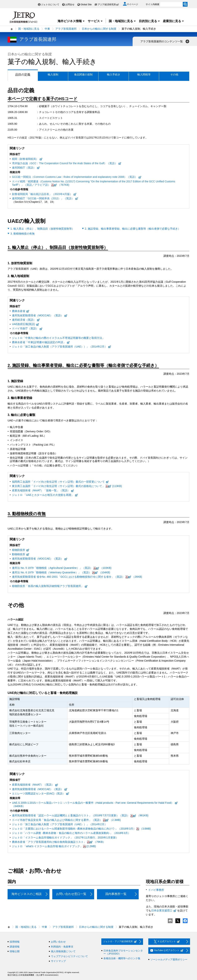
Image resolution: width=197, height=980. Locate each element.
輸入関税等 (144, 74)
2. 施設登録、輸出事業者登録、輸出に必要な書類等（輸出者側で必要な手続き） (133, 229)
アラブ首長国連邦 (66, 29)
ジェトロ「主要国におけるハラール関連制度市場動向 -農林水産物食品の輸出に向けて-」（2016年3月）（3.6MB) (81, 829)
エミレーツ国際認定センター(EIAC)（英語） (41, 793)
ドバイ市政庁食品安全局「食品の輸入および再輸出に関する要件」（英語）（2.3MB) (66, 820)
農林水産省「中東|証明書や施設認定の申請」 (41, 342)
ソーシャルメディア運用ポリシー (169, 959)
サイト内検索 (152, 4)
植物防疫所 (21, 550)
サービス (95, 21)
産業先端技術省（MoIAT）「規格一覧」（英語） (43, 490)
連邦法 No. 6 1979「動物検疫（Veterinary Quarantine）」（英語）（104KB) (61, 572)
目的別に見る (149, 21)
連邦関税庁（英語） (26, 168)
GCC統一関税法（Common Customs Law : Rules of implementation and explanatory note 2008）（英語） (77, 177)
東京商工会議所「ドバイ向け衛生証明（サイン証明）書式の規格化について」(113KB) (67, 486)
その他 (174, 74)
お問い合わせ (58, 942)
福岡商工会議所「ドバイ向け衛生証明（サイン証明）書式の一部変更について (60, 482)
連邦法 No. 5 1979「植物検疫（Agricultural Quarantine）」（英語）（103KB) (62, 568)
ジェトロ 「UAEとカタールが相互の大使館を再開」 (45, 495)
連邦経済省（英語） (26, 320)
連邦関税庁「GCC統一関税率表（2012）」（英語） (45, 198)
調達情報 (15, 947)
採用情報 (15, 942)
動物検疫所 (21, 554)
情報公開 (15, 951)
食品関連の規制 (83, 74)
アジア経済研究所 (108, 5)
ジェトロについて (50, 5)
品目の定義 (19, 75)
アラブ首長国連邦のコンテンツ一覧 (165, 41)
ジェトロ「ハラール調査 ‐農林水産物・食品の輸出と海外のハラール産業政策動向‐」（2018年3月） (71, 833)
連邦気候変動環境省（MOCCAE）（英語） (40, 315)
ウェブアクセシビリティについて (69, 956)
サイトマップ (58, 961)
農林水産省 (21, 311)
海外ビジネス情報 (71, 21)
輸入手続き (114, 74)
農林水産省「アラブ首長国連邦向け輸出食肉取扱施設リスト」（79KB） (59, 842)
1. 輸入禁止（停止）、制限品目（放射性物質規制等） (42, 229)
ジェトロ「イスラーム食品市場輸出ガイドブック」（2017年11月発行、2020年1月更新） (65, 838)
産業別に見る (174, 21)
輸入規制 (53, 74)
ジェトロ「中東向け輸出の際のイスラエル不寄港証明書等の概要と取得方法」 (58, 338)
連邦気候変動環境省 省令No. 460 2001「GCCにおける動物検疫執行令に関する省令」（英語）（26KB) (77, 577)
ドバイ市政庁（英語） (27, 328)
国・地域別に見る (122, 21)
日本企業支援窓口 (164, 910)
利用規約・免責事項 (62, 947)
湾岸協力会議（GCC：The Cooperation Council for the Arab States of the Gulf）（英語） (67, 163)
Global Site (86, 5)
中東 (47, 29)
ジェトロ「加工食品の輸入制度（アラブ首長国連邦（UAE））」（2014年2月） (62, 347)
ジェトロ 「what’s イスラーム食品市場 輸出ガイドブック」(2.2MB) (54, 846)
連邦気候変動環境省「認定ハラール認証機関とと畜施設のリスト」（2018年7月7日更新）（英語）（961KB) (80, 815)
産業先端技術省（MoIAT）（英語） (35, 785)
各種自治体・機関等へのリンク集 (122, 958)
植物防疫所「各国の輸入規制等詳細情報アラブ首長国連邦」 (50, 586)
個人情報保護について (63, 951)
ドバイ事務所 (156, 890)
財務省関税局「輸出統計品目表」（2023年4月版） (44, 194)
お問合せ (70, 5)
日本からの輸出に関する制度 (99, 29)
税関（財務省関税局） (27, 159)
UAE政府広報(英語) (26, 324)
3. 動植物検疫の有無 (23, 234)
